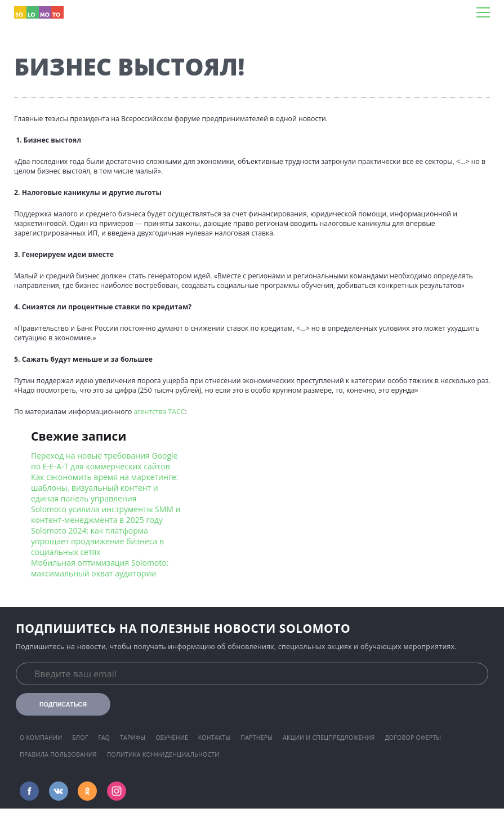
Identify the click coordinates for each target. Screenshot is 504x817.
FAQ (104, 738)
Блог (80, 738)
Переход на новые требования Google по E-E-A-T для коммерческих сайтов (104, 461)
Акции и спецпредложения (329, 738)
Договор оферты (413, 738)
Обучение (172, 738)
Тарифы (133, 738)
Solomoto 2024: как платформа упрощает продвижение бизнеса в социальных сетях (97, 541)
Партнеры (257, 738)
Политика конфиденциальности (163, 754)
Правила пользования (58, 754)
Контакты (215, 738)
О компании (41, 738)
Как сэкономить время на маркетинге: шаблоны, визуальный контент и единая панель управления (104, 488)
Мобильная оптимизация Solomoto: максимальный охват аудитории (100, 568)
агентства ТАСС (159, 412)
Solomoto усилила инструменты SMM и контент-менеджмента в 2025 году (106, 514)
